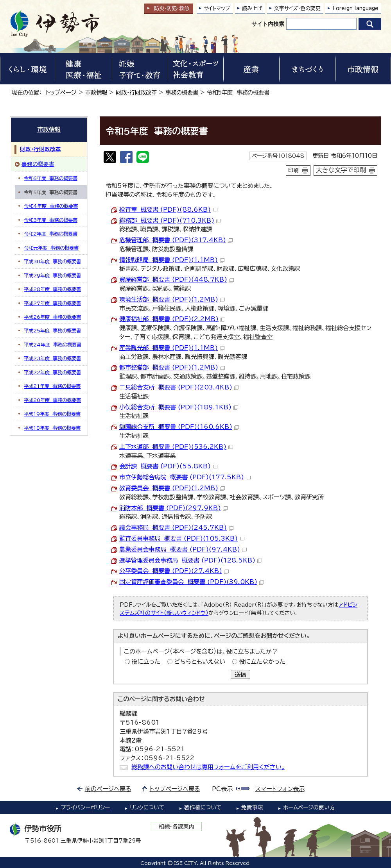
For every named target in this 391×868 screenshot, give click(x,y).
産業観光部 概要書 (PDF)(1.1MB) (172, 348)
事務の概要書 (182, 92)
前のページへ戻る (108, 789)
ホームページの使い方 (309, 807)
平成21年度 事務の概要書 (52, 386)
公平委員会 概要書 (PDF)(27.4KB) (174, 571)
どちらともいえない (200, 662)
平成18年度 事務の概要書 (52, 428)
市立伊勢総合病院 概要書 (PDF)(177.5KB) (185, 477)
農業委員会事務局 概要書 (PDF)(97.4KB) (183, 549)
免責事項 (252, 807)
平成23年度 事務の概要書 (52, 358)
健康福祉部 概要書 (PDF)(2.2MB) (172, 319)
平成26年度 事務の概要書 (52, 317)
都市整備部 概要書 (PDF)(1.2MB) (172, 367)
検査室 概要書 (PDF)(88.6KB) (168, 210)
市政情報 (96, 92)
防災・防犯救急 (172, 8)
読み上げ (252, 8)
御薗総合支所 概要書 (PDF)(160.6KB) (179, 427)
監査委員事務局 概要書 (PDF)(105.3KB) (182, 538)
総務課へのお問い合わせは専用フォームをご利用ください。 (208, 767)
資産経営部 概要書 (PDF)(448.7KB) (177, 280)
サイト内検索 (268, 24)
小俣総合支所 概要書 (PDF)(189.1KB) (179, 407)
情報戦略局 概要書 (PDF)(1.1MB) (172, 260)
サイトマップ (217, 8)
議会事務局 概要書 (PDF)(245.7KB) (176, 528)
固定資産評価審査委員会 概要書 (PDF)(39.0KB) (192, 582)
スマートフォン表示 (280, 789)
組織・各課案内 (177, 827)
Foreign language (355, 8)
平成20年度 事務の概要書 (52, 400)
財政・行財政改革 (136, 92)
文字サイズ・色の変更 (297, 8)
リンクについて (147, 807)
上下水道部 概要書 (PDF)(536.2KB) (176, 447)
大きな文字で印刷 (341, 170)
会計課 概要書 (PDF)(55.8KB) (168, 466)
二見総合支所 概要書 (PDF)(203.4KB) (179, 387)
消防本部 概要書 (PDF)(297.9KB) (173, 508)
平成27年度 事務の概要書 (52, 303)
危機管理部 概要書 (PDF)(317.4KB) (176, 240)
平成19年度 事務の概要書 (52, 414)
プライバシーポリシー (85, 807)
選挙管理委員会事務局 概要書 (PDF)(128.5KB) (191, 560)
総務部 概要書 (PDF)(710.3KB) (170, 221)
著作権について (203, 807)
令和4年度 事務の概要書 (51, 206)
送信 (240, 674)
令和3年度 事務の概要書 (51, 220)
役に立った (146, 662)
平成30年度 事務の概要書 (52, 261)
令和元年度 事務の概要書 (51, 248)
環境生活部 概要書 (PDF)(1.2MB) (172, 299)
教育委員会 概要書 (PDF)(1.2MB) (172, 488)
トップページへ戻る (175, 789)
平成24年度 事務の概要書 (53, 345)
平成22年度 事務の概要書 (52, 372)
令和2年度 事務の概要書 (51, 234)
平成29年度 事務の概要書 (52, 275)
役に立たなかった (262, 662)
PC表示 (222, 789)
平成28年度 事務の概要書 (52, 289)
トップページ (61, 92)
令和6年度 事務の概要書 (51, 178)
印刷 (294, 170)
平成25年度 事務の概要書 (52, 330)
